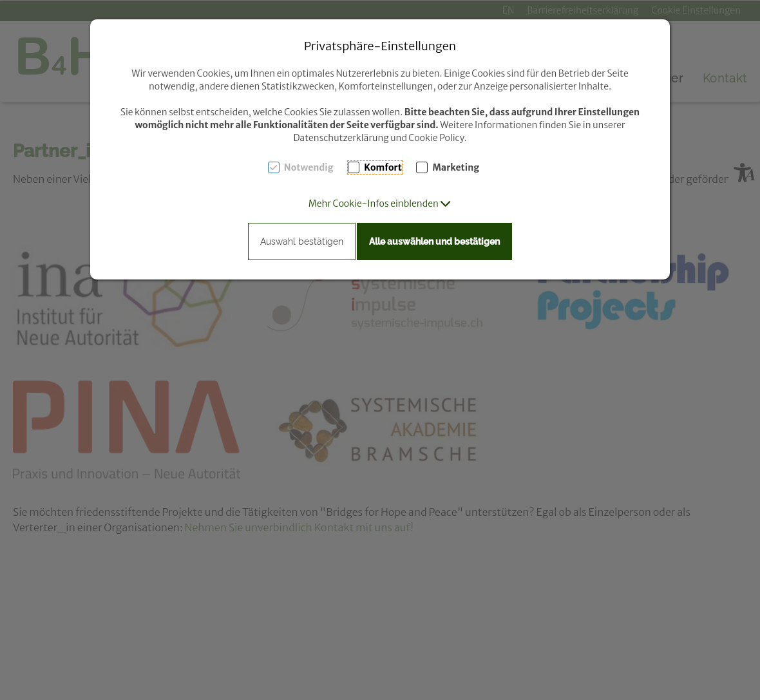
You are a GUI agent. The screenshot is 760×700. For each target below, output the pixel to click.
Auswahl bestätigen (302, 241)
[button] (380, 203)
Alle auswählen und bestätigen (434, 241)
